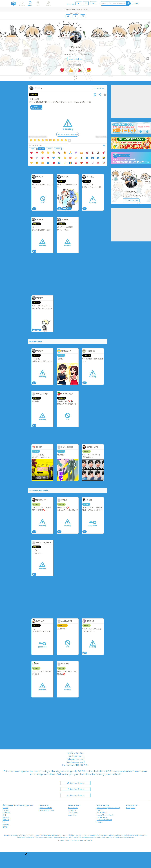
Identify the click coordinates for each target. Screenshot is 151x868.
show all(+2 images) (68, 134)
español (6, 810)
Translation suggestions (23, 805)
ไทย (4, 822)
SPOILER (34, 95)
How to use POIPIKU (47, 810)
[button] (26, 854)
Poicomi (99, 822)
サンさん (75, 47)
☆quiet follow (76, 59)
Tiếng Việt (6, 813)
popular (41, 149)
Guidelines (72, 810)
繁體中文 (6, 820)
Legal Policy (72, 815)
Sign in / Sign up (75, 783)
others (58, 149)
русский (6, 825)
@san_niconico (76, 50)
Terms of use (73, 808)
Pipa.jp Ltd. (131, 808)
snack (50, 149)
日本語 (5, 827)
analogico (80, 840)
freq (33, 149)
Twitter (100, 810)
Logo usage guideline (104, 820)
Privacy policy (73, 813)
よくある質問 (101, 813)
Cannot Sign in (102, 817)
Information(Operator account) (108, 808)
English (5, 808)
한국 (4, 815)
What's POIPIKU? (46, 808)
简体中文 (6, 817)
